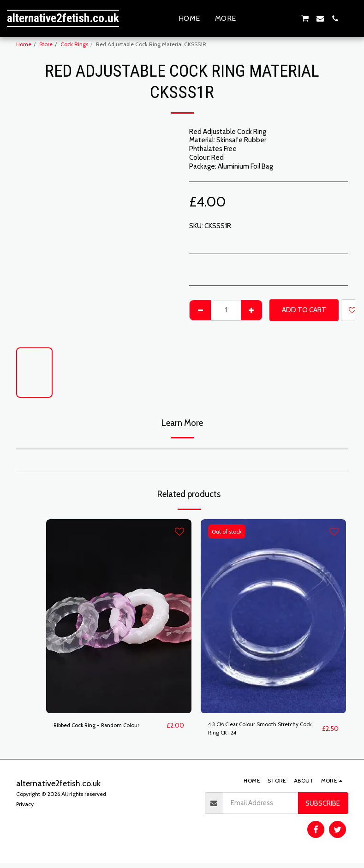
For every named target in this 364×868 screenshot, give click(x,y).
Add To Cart (304, 310)
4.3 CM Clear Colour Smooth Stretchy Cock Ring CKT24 (264, 731)
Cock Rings (74, 44)
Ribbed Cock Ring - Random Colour (106, 726)
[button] (260, 18)
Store (46, 44)
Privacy (25, 809)
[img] (119, 616)
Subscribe (323, 807)
